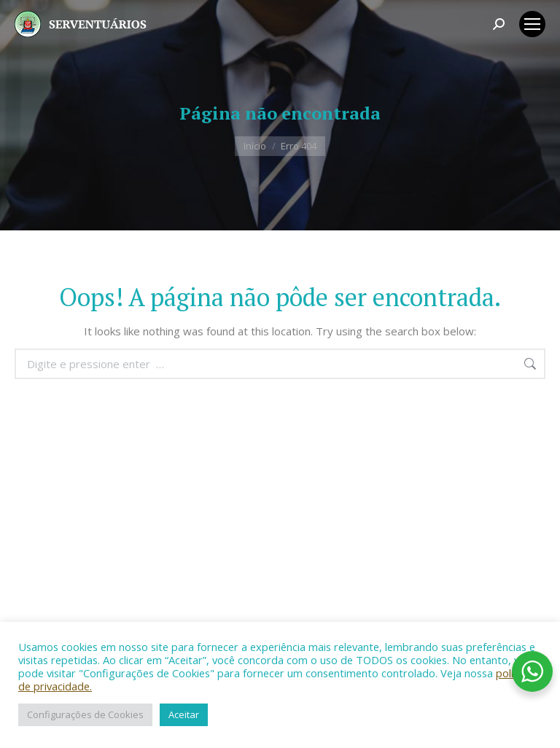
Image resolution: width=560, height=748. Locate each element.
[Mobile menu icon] (532, 24)
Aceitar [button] (184, 714)
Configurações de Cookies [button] (85, 714)
